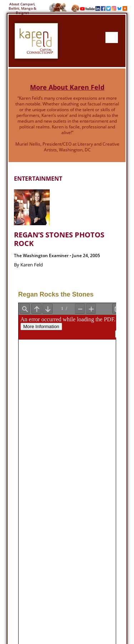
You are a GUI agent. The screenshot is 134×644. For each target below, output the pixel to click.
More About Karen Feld (67, 87)
